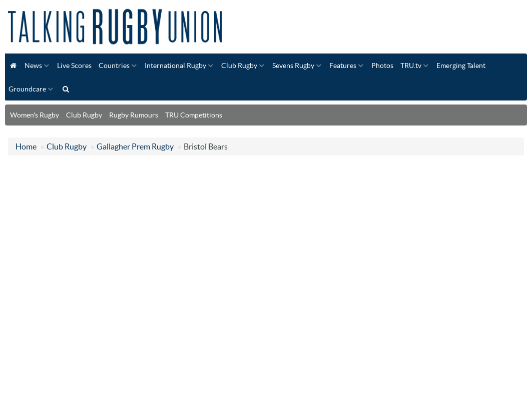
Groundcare (27, 89)
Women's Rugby (35, 115)
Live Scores (74, 65)
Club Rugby (239, 65)
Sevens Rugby (293, 65)
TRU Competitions (194, 115)
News (33, 65)
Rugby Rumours (134, 115)
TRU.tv (411, 65)
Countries (114, 65)
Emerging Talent (461, 65)
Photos (382, 65)
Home (26, 146)
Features (343, 65)
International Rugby (175, 65)
